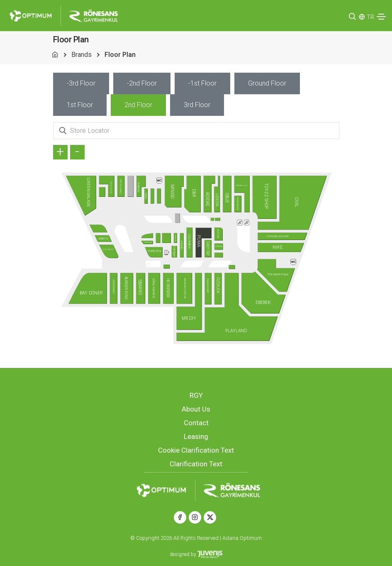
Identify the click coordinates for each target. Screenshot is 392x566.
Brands (82, 55)
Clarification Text (196, 464)
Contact (196, 423)
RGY (196, 395)
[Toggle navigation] (381, 17)
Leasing (196, 436)
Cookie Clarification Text (196, 450)
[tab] (81, 83)
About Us (196, 409)
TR (370, 17)
